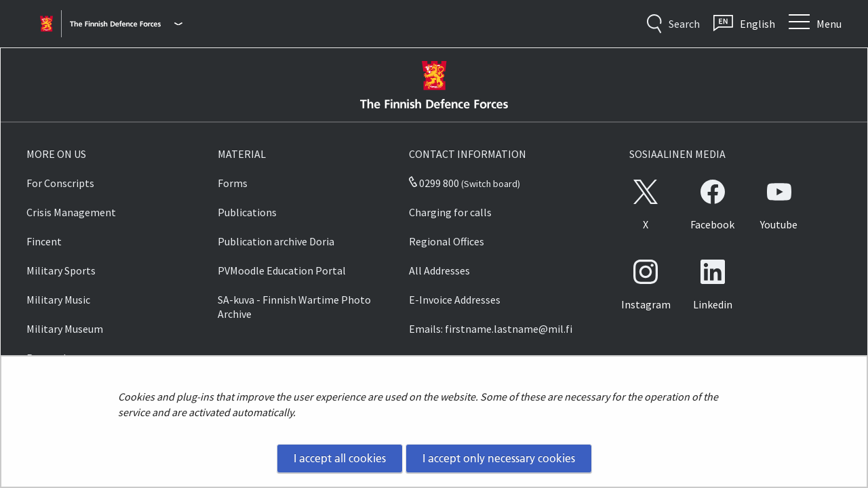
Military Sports (61, 270)
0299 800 (434, 183)
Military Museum (65, 329)
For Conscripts (60, 183)
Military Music (58, 300)
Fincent (44, 241)
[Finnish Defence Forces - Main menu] (126, 24)
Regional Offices (447, 241)
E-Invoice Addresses (455, 300)
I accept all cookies (340, 458)
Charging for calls (450, 212)
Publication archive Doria (276, 241)
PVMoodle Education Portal (282, 270)
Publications (247, 212)
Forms (233, 183)
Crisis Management (71, 212)
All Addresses (439, 270)
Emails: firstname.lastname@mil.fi (491, 329)
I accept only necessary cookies (499, 458)
